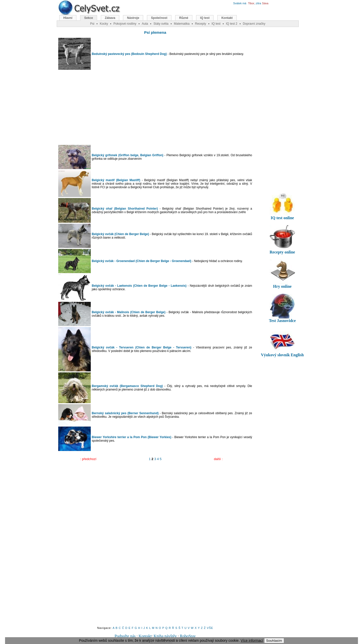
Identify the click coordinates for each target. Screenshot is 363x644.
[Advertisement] (155, 107)
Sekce (89, 18)
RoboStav (188, 636)
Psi (92, 24)
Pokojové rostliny (125, 24)
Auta (145, 24)
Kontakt (145, 636)
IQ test (205, 18)
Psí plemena (155, 32)
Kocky (104, 24)
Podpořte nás (125, 636)
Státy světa (161, 24)
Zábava (110, 18)
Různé (184, 18)
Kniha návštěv (165, 636)
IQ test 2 (232, 24)
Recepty (200, 24)
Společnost (159, 18)
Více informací (252, 640)
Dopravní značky (254, 24)
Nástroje (133, 18)
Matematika (182, 24)
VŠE (210, 628)
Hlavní (68, 18)
